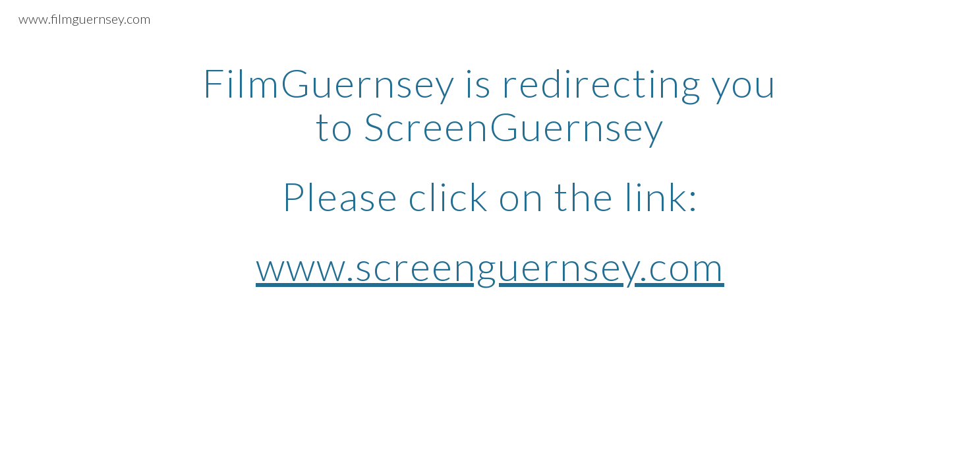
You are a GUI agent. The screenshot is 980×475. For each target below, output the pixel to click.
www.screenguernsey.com (490, 266)
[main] (490, 174)
